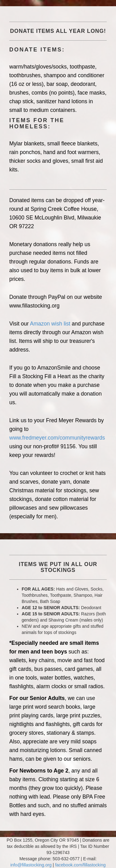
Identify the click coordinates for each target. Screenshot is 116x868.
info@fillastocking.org (31, 865)
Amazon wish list (50, 324)
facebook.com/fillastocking (80, 865)
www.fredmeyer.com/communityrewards (57, 438)
